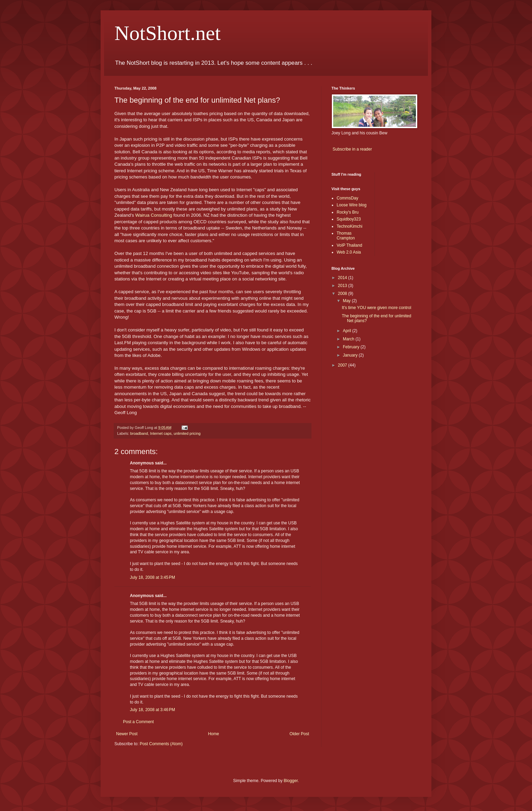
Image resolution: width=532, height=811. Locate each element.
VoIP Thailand (349, 245)
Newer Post (127, 734)
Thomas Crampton (346, 236)
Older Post (299, 734)
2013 (343, 286)
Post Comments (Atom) (161, 744)
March (349, 339)
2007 (343, 365)
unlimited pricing (187, 433)
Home (214, 734)
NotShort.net (167, 33)
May (347, 301)
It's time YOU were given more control (376, 308)
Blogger (291, 781)
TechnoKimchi (350, 226)
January (351, 355)
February (352, 347)
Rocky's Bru (348, 212)
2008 (343, 294)
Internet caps (161, 433)
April (347, 331)
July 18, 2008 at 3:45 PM (152, 577)
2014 (343, 278)
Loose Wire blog (352, 205)
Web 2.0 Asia (349, 252)
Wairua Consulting (154, 215)
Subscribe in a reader (352, 149)
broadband (139, 433)
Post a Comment (138, 722)
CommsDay (347, 198)
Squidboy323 (349, 219)
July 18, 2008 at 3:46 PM (152, 710)
